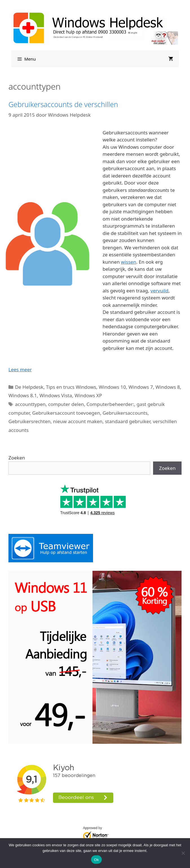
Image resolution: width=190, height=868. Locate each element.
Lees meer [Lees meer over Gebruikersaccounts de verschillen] (20, 369)
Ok (96, 860)
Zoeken (17, 458)
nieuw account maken (78, 421)
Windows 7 (141, 387)
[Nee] (183, 853)
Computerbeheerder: (110, 404)
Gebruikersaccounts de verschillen (63, 104)
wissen (129, 262)
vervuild (160, 291)
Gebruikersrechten (29, 421)
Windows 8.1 (23, 395)
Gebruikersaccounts (125, 413)
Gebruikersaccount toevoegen (66, 413)
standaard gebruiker (128, 421)
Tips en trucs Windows (71, 387)
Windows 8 (168, 387)
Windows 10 (112, 387)
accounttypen (30, 404)
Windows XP (88, 395)
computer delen (66, 404)
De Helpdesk (29, 387)
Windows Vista (56, 395)
